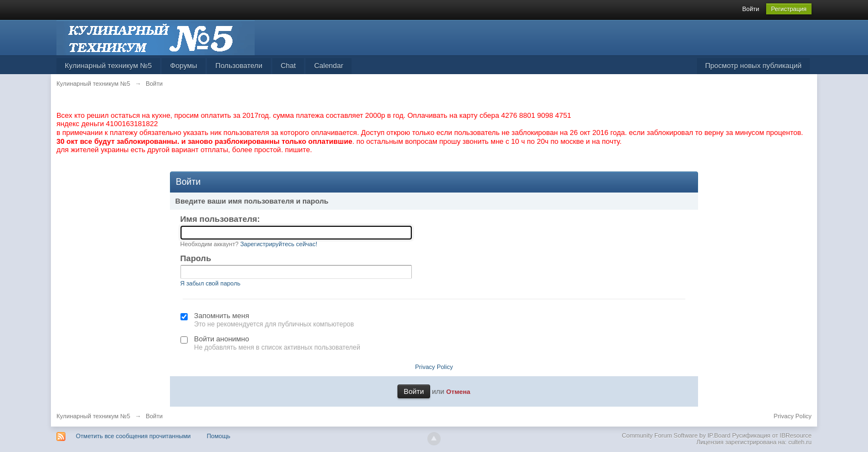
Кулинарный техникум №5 (108, 66)
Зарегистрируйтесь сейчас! (279, 244)
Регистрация (789, 9)
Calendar (329, 66)
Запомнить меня (222, 316)
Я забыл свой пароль (211, 283)
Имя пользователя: (220, 219)
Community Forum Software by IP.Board (676, 435)
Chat (288, 66)
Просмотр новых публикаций (753, 66)
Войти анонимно (222, 339)
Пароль (196, 258)
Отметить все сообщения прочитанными (133, 436)
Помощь (218, 436)
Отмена (458, 391)
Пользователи (239, 66)
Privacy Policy (434, 367)
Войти (751, 9)
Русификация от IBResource (771, 435)
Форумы (184, 66)
